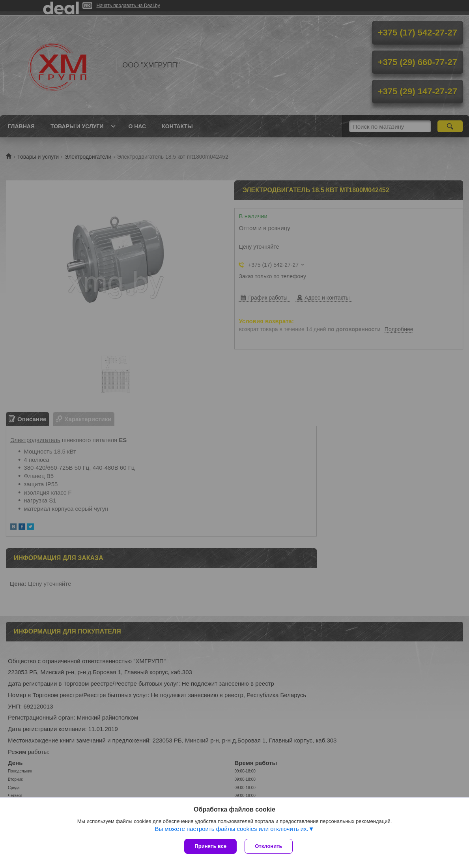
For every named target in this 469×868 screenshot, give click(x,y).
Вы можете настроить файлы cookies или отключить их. (231, 829)
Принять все (210, 846)
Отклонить (268, 846)
